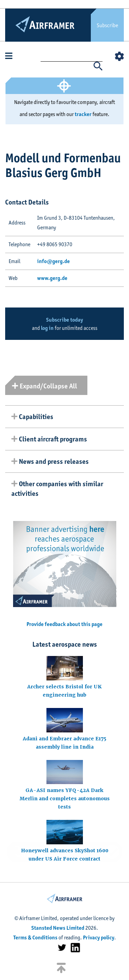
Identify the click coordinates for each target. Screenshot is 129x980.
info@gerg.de (53, 261)
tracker (83, 114)
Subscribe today (64, 320)
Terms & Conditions (35, 937)
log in (47, 328)
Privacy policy (99, 937)
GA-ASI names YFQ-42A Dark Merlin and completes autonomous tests (65, 799)
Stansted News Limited (58, 928)
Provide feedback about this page (64, 624)
